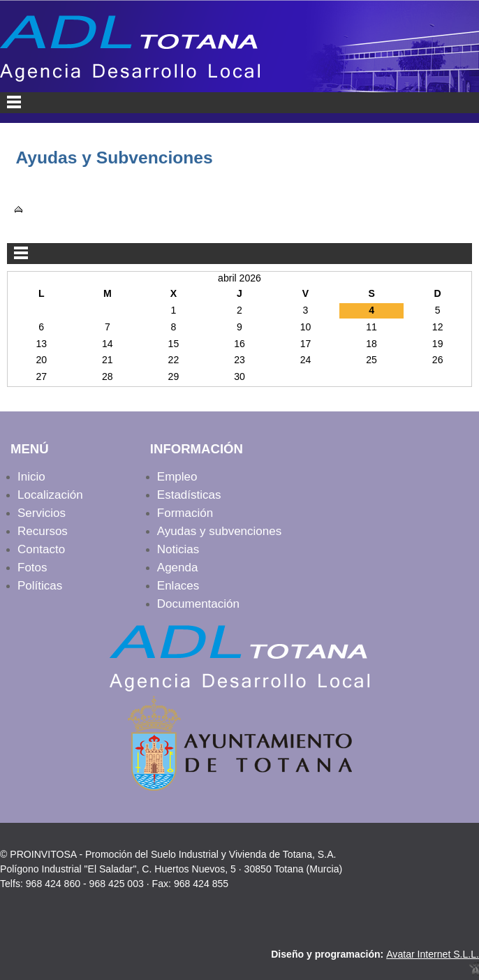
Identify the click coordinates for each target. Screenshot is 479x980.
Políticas (40, 586)
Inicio (31, 477)
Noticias (178, 549)
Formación (185, 513)
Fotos (32, 568)
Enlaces (178, 586)
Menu (239, 103)
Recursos (43, 531)
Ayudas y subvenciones (219, 531)
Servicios (42, 513)
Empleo (177, 477)
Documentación (198, 604)
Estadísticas (189, 495)
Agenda (178, 568)
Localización (50, 495)
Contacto (41, 549)
